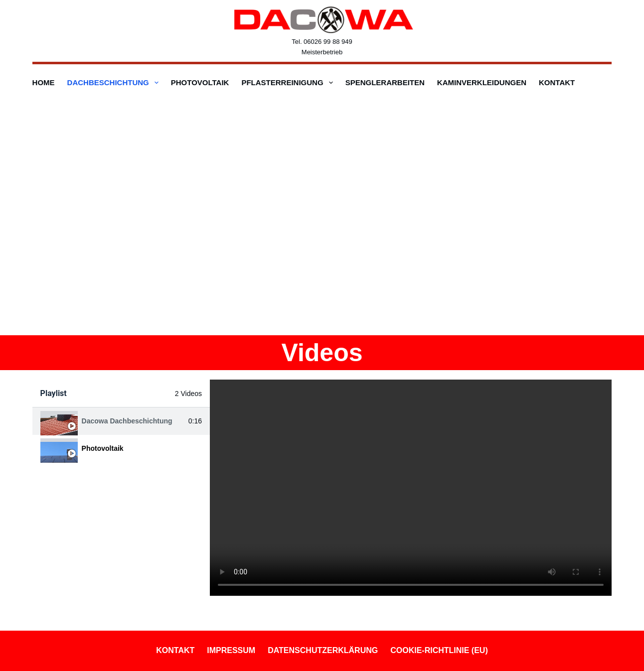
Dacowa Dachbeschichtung (127, 421)
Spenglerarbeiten (385, 82)
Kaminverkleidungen (482, 82)
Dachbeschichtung (115, 83)
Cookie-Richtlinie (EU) (439, 650)
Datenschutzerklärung (323, 650)
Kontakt (557, 82)
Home (44, 82)
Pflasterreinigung (289, 83)
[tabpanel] (411, 488)
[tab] (121, 421)
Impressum (231, 650)
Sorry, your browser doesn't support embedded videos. (411, 488)
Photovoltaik (200, 82)
